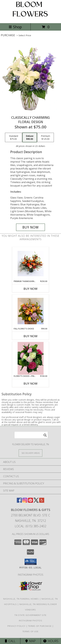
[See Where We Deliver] (30, 453)
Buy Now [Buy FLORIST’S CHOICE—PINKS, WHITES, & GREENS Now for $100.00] (30, 383)
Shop (15, 27)
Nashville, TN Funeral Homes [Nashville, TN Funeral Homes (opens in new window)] (21, 599)
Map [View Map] (30, 641)
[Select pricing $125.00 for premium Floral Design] (46, 137)
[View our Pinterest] (30, 502)
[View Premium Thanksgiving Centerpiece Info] (31, 264)
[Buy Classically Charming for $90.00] (30, 227)
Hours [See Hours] (51, 641)
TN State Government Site (30, 615)
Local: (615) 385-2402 (30, 526)
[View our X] (36, 502)
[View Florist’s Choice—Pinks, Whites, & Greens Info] (31, 358)
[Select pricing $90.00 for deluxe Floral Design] (30, 137)
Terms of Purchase (40, 626)
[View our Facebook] (19, 502)
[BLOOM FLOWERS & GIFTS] (30, 19)
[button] (31, 562)
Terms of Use (30, 631)
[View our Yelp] (42, 502)
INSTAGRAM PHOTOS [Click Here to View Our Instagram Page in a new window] (30, 575)
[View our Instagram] (25, 502)
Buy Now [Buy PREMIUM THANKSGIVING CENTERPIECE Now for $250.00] (30, 289)
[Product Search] (31, 435)
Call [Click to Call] (10, 641)
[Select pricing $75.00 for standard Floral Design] (14, 137)
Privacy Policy (16, 626)
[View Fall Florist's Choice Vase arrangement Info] (31, 311)
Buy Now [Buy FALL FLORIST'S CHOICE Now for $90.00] (30, 336)
